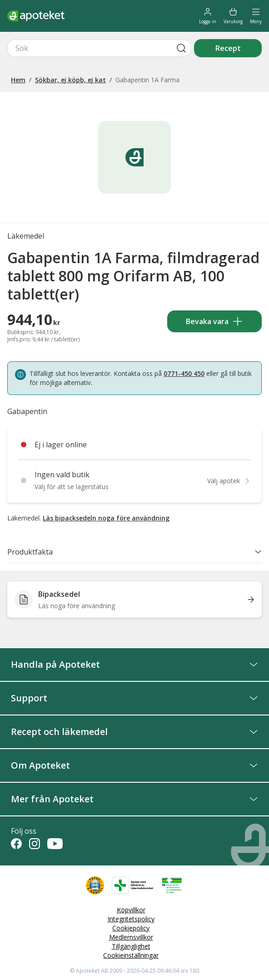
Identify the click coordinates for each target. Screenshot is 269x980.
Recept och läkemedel (134, 732)
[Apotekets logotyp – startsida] (36, 16)
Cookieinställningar (131, 955)
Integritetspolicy (131, 919)
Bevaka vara (214, 321)
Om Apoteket (134, 765)
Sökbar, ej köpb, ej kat (70, 80)
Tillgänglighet (131, 946)
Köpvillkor (131, 910)
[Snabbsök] (99, 48)
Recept (228, 48)
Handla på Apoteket (134, 664)
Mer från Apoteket (134, 799)
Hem (18, 80)
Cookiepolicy (131, 928)
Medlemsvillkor (131, 937)
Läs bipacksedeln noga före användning (106, 518)
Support (134, 698)
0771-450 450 (184, 373)
